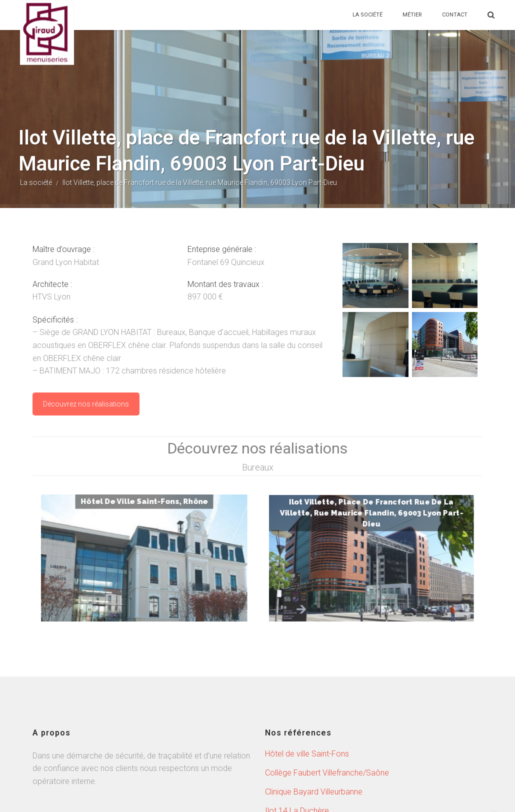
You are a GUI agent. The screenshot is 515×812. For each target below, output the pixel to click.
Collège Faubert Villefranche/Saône (327, 703)
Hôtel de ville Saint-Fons (307, 684)
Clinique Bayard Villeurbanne (314, 722)
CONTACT (455, 15)
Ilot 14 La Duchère (297, 741)
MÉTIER (412, 15)
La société (36, 182)
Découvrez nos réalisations (86, 404)
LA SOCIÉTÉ (367, 15)
